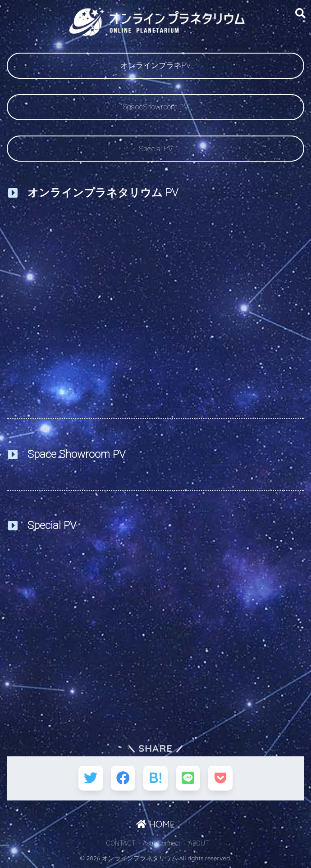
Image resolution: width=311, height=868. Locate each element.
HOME (155, 825)
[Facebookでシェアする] (123, 779)
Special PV (156, 149)
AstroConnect (162, 844)
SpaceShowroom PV (155, 107)
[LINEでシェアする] (189, 779)
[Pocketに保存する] (222, 779)
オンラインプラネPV (155, 65)
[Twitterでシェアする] (90, 779)
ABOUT (199, 844)
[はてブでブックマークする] (156, 779)
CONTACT (121, 844)
